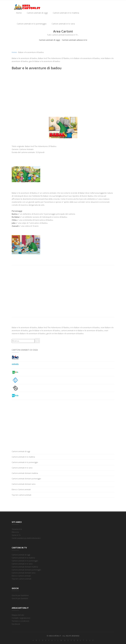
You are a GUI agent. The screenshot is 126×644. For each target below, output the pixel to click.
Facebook (16, 624)
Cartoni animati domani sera (24, 484)
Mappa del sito (18, 615)
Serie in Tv (16, 535)
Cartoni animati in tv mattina (66, 13)
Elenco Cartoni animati (21, 489)
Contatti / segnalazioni (21, 618)
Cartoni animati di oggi (37, 13)
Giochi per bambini (20, 598)
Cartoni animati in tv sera (63, 24)
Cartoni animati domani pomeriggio (26, 479)
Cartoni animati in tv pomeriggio (32, 24)
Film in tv (15, 532)
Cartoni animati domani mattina (25, 473)
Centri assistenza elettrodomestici (26, 538)
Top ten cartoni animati (21, 495)
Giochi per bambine (20, 595)
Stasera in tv (17, 529)
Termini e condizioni (20, 621)
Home (19, 13)
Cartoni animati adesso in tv (75, 40)
